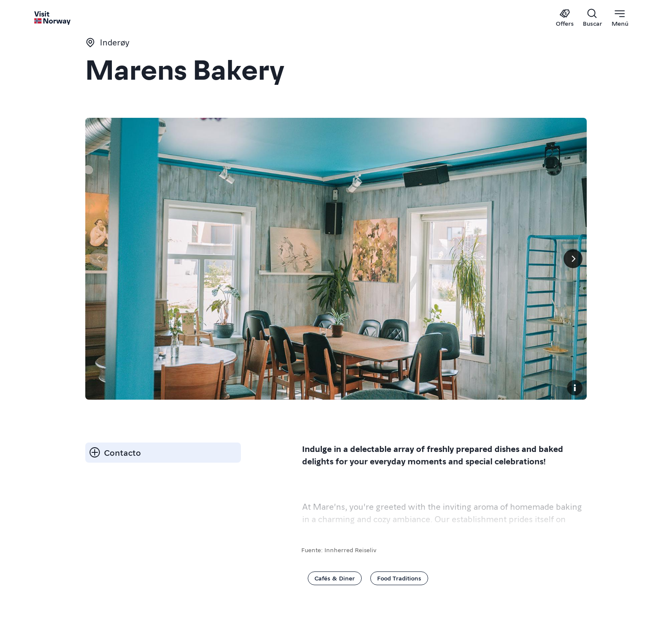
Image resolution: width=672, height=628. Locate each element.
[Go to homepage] (53, 18)
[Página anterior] (99, 259)
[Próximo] (573, 259)
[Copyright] (575, 388)
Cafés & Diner (335, 578)
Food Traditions (399, 578)
